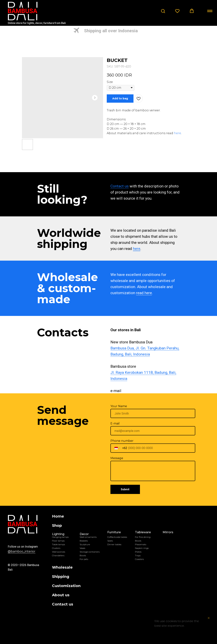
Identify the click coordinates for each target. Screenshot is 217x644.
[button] (163, 11)
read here (144, 293)
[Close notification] (209, 618)
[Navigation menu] (210, 11)
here (177, 133)
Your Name (119, 406)
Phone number (122, 441)
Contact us (120, 186)
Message (117, 458)
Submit (125, 489)
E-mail (115, 423)
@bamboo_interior (22, 551)
